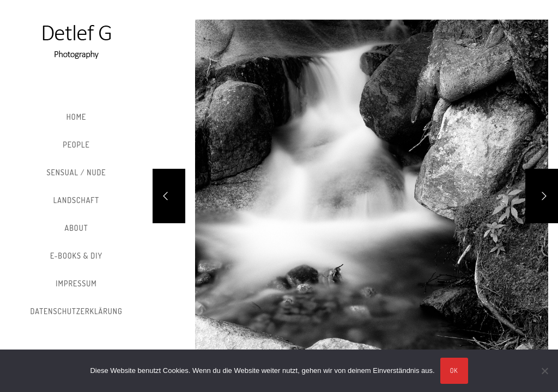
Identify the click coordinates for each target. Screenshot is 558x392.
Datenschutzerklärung (76, 311)
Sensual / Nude (76, 172)
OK (454, 370)
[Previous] (169, 196)
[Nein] (544, 371)
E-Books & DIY (76, 256)
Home (77, 117)
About (77, 228)
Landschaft (76, 200)
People (76, 145)
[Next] (542, 196)
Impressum (76, 283)
